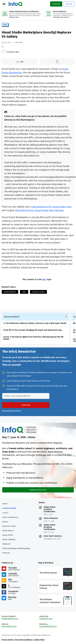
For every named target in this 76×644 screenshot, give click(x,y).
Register (56, 4)
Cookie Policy (39, 640)
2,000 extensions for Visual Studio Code (51, 207)
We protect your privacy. (12, 411)
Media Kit (6, 544)
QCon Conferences (10, 517)
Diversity (6, 553)
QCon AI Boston (51, 518)
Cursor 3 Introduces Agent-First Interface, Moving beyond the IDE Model (33, 338)
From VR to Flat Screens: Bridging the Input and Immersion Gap (33, 330)
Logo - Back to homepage (16, 4)
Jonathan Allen (13, 52)
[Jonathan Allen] (4, 52)
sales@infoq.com (46, 619)
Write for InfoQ (9, 526)
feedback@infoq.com (10, 619)
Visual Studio (38, 292)
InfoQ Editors (8, 531)
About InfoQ (8, 535)
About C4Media (9, 539)
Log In (5, 513)
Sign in (69, 4)
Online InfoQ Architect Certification (49, 509)
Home (5, 504)
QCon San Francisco (53, 536)
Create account (9, 508)
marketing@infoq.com (48, 626)
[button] (26, 405)
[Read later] (57, 62)
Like (22, 62)
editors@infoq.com (9, 626)
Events (5, 522)
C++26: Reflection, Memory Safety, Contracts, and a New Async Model (35, 323)
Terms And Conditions (24, 640)
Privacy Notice (8, 640)
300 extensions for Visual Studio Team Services (39, 210)
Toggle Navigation (4, 4)
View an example (12, 365)
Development (10, 292)
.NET (5, 25)
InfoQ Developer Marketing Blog (16, 548)
